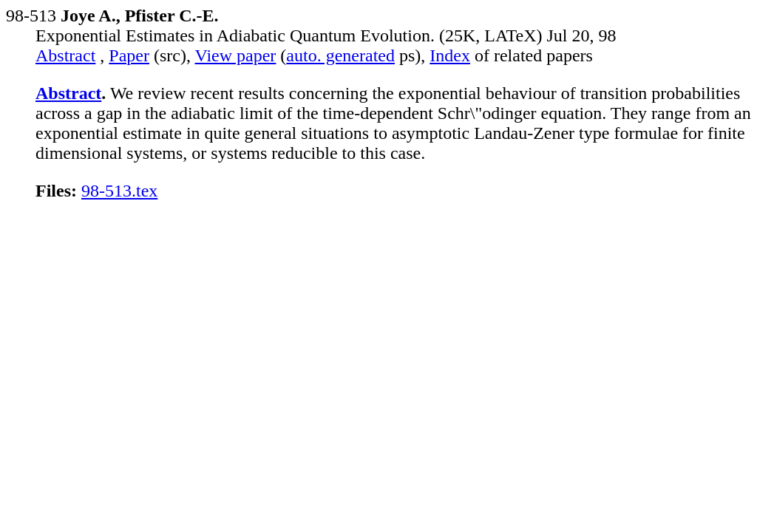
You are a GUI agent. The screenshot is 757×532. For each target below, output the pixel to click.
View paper (236, 55)
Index (450, 55)
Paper (129, 55)
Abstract (65, 55)
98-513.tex (119, 191)
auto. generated (340, 55)
